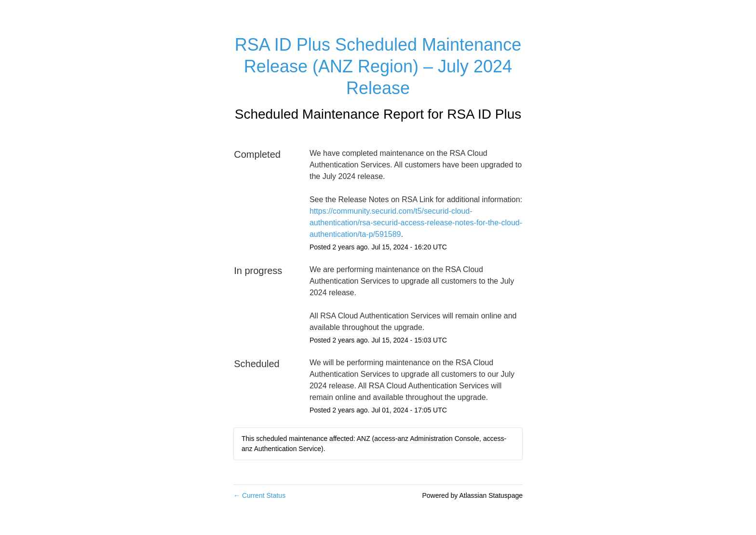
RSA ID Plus (484, 114)
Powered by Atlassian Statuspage (472, 495)
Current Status (259, 495)
